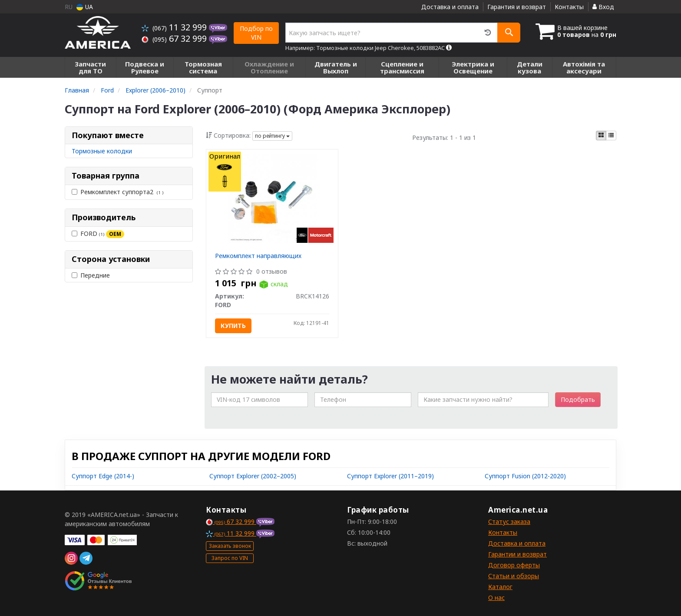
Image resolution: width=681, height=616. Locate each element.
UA (85, 7)
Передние (91, 275)
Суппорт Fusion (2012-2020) (525, 476)
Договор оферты (514, 565)
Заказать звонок (230, 546)
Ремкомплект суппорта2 (117, 192)
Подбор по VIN (256, 33)
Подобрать (578, 399)
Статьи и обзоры (514, 576)
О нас (496, 598)
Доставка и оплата (450, 7)
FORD (98, 234)
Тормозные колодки (102, 151)
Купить (233, 326)
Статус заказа (509, 522)
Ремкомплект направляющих (258, 256)
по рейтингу (272, 136)
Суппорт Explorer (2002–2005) (253, 476)
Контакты (569, 7)
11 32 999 (175, 27)
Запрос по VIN (230, 558)
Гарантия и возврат (517, 7)
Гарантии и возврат (517, 554)
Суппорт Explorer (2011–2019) (390, 476)
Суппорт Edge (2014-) (103, 476)
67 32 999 (175, 38)
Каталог (500, 587)
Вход (603, 7)
